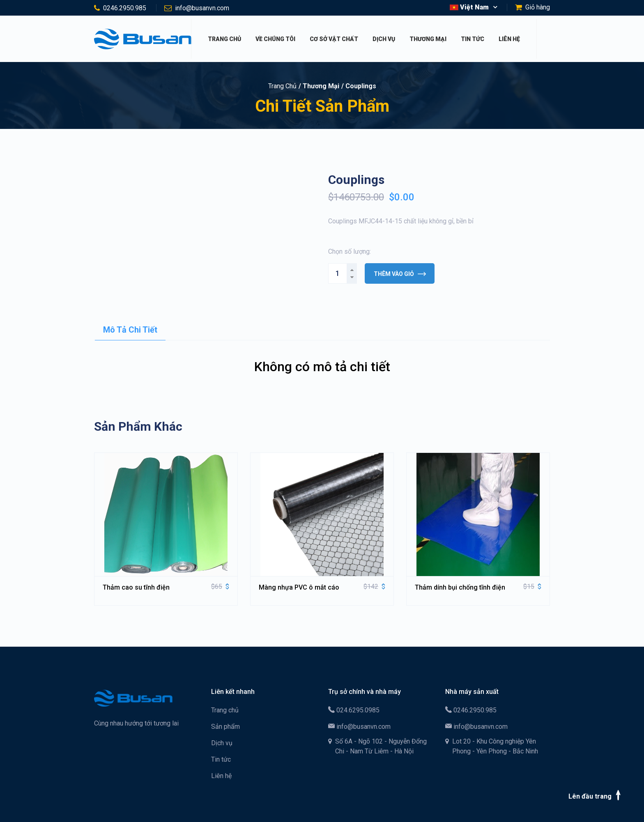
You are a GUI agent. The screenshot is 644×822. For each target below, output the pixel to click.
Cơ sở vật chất (334, 39)
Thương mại (428, 39)
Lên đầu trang (596, 795)
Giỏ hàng (538, 7)
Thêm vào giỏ (400, 274)
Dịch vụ (384, 39)
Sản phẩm (225, 727)
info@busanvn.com (202, 8)
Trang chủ (224, 39)
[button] (473, 7)
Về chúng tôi (275, 39)
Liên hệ (509, 39)
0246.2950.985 (125, 8)
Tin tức (473, 39)
